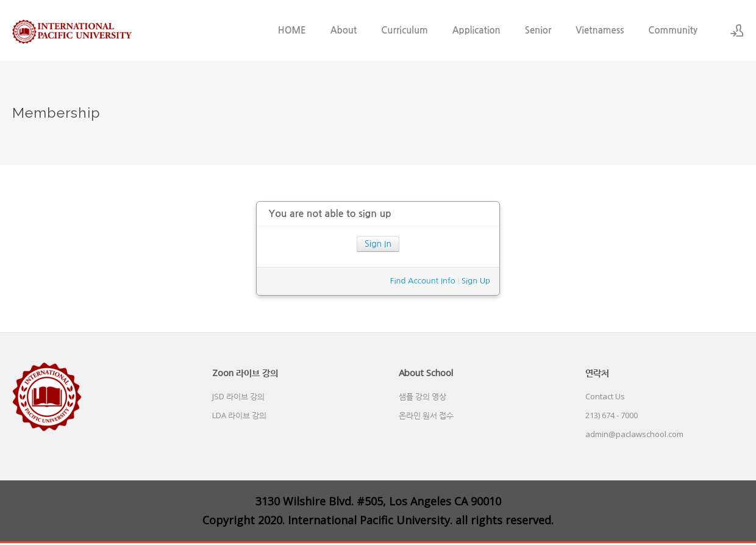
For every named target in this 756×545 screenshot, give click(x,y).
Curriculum (404, 30)
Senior (538, 30)
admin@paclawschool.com (634, 434)
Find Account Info (423, 281)
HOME (292, 30)
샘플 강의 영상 (423, 396)
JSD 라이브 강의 (238, 396)
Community (673, 30)
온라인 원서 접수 (426, 415)
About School (426, 372)
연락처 (597, 372)
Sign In (378, 244)
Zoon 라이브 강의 (245, 372)
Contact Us (605, 396)
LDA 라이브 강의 (239, 415)
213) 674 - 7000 (612, 415)
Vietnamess (600, 30)
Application (476, 30)
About (344, 30)
